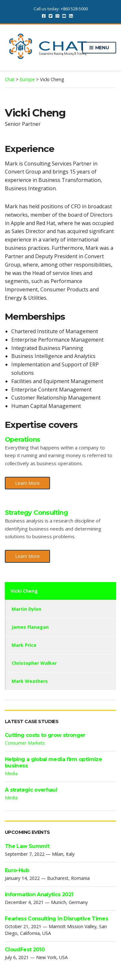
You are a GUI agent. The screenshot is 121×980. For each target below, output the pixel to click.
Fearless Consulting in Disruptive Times (56, 919)
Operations (22, 439)
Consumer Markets (25, 743)
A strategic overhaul (31, 790)
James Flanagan (30, 627)
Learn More (27, 483)
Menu (99, 48)
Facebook (44, 16)
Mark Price (24, 645)
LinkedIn (71, 16)
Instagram (57, 16)
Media (11, 773)
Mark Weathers (30, 681)
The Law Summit (27, 846)
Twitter (50, 16)
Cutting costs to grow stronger (45, 735)
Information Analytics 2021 (39, 895)
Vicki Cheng (24, 591)
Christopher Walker (34, 663)
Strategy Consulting (36, 513)
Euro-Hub (17, 870)
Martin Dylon (26, 609)
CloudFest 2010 (25, 950)
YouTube (64, 16)
